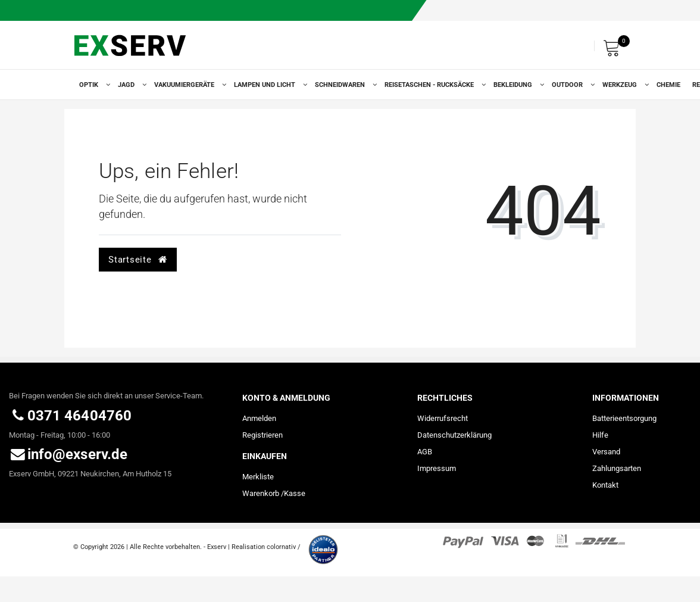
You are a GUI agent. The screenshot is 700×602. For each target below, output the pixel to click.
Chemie (668, 85)
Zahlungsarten (617, 468)
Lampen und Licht (268, 85)
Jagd (130, 85)
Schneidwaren (344, 85)
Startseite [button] (137, 260)
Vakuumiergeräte (188, 85)
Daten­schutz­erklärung (454, 435)
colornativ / (284, 547)
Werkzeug (624, 85)
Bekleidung (517, 85)
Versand (606, 452)
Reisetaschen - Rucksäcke (433, 85)
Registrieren (262, 435)
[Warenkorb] (615, 46)
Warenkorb (261, 493)
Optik (93, 85)
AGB (425, 452)
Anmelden (259, 418)
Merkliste (258, 477)
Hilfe (600, 435)
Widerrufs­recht (443, 418)
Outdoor (571, 85)
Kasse (295, 493)
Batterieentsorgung (624, 418)
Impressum (437, 468)
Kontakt (605, 485)
